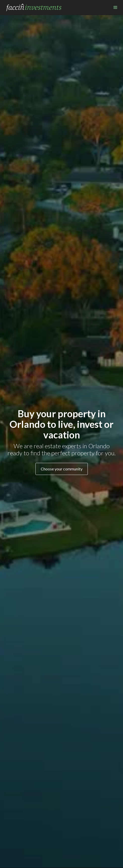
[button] (115, 8)
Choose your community (62, 469)
